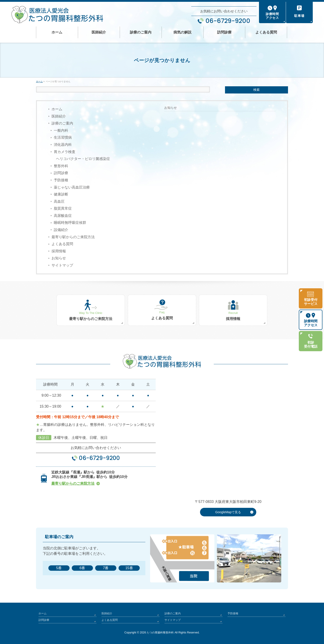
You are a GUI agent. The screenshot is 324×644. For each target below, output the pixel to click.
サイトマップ (62, 265)
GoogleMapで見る (228, 512)
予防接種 (61, 180)
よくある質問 (62, 244)
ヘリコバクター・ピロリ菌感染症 (83, 159)
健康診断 (61, 194)
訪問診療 (61, 173)
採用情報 (59, 251)
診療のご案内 (62, 123)
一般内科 (61, 130)
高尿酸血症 (63, 216)
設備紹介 (61, 230)
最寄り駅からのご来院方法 (73, 237)
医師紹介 (59, 116)
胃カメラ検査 (65, 152)
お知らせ (59, 258)
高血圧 (59, 201)
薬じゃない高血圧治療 (72, 187)
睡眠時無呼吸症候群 (70, 223)
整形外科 (61, 166)
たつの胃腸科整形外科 (160, 633)
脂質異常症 (63, 208)
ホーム (57, 109)
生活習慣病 (63, 137)
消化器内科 (63, 145)
